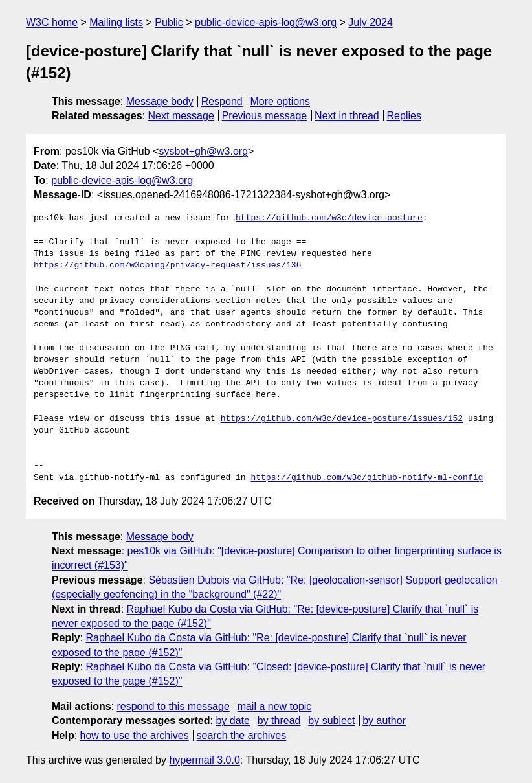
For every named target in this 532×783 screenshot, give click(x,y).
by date (232, 721)
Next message (181, 116)
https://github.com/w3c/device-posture (329, 218)
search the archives (242, 735)
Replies (404, 116)
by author (384, 721)
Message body (160, 101)
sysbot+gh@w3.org (203, 151)
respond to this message (173, 706)
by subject (331, 721)
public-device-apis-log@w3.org (266, 22)
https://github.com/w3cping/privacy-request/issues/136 (167, 266)
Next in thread (347, 116)
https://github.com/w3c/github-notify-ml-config (367, 478)
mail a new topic (275, 706)
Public (169, 22)
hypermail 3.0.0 (204, 760)
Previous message (265, 116)
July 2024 (371, 22)
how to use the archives (135, 735)
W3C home (52, 22)
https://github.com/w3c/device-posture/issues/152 (342, 419)
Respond (222, 101)
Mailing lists (116, 22)
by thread (279, 721)
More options (281, 101)
